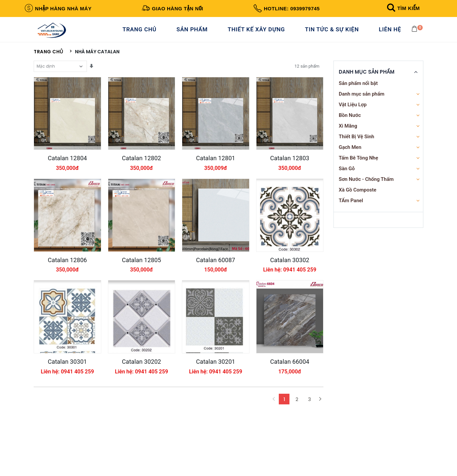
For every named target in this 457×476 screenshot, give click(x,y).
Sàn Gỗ (347, 176)
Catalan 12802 (142, 176)
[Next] (320, 454)
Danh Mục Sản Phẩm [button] (367, 79)
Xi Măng (348, 133)
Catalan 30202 (142, 411)
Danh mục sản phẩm (362, 101)
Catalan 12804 (67, 176)
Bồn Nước (350, 123)
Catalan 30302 (290, 294)
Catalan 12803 (290, 176)
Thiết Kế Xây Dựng (258, 33)
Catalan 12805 (142, 294)
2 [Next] (297, 454)
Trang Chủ (142, 33)
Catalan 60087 (216, 294)
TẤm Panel (351, 208)
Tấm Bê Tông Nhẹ (358, 165)
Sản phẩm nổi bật (358, 91)
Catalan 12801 (216, 176)
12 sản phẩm (307, 73)
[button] (402, 8)
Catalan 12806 (67, 294)
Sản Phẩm (194, 33)
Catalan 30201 (216, 411)
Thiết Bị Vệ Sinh (357, 144)
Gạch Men (350, 155)
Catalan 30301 (67, 411)
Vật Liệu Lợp (353, 112)
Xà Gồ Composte (358, 197)
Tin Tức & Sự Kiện (334, 33)
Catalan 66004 (290, 411)
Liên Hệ (392, 33)
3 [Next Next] (310, 454)
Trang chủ (48, 59)
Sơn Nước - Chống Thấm (366, 187)
